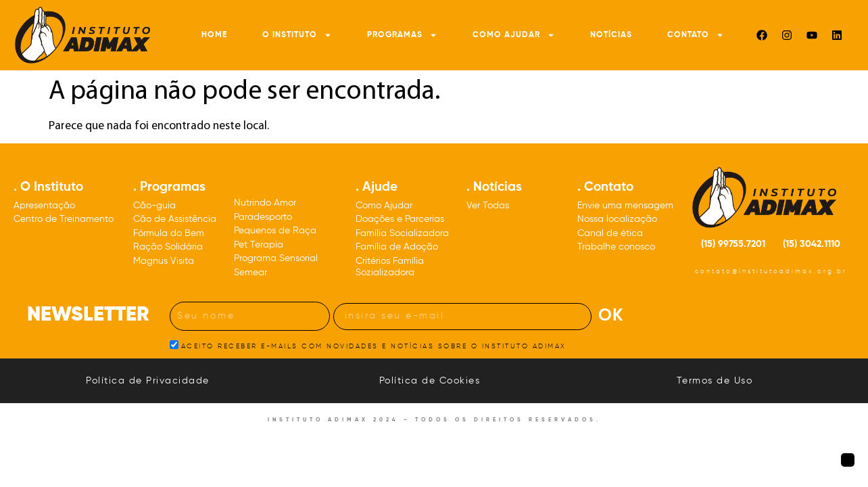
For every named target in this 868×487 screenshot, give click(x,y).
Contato (696, 35)
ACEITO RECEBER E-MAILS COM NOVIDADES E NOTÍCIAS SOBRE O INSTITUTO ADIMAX (374, 346)
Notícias (611, 35)
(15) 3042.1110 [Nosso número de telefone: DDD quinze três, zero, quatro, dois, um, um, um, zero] (812, 244)
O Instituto (297, 35)
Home (214, 35)
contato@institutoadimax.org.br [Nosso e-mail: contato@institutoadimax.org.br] (771, 272)
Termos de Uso (715, 381)
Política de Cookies (430, 381)
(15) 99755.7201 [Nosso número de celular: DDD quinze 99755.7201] (733, 244)
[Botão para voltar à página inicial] (848, 460)
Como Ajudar (514, 35)
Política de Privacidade (148, 381)
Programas (402, 35)
